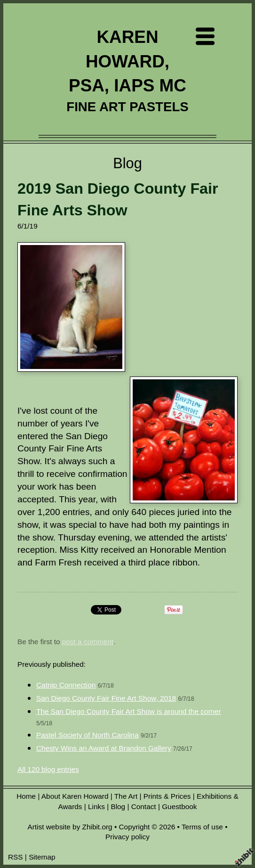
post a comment (88, 642)
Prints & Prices (167, 796)
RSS (16, 857)
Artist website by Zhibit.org (70, 827)
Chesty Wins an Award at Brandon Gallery (104, 748)
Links (96, 807)
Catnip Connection (66, 685)
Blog (118, 807)
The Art (126, 796)
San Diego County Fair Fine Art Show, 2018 (106, 698)
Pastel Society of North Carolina (88, 735)
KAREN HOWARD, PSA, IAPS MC (127, 61)
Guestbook (179, 807)
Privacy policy (127, 837)
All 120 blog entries (48, 769)
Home (26, 796)
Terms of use (202, 827)
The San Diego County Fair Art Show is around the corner (129, 711)
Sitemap (42, 857)
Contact (144, 807)
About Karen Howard (75, 796)
